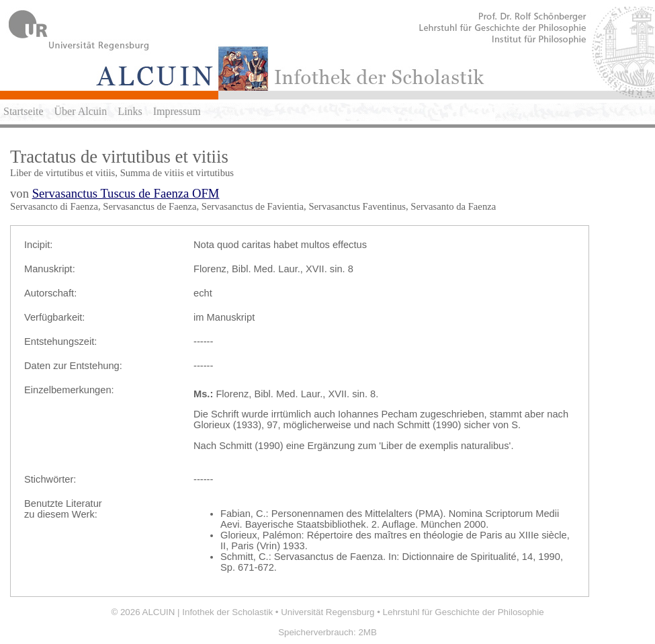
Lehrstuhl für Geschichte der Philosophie (464, 612)
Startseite (24, 111)
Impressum (177, 111)
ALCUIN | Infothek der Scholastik (208, 612)
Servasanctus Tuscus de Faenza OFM (126, 193)
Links (130, 111)
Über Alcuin (81, 111)
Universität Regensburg (327, 612)
